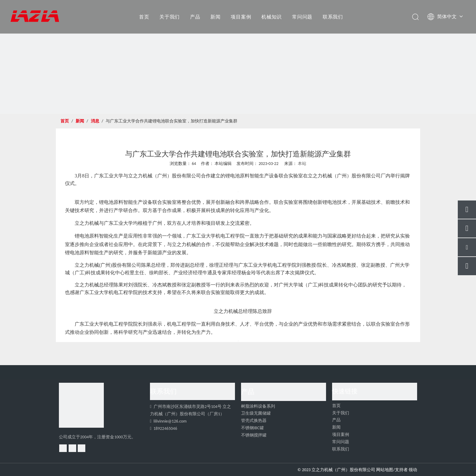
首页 (144, 17)
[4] (81, 405)
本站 (302, 164)
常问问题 (302, 17)
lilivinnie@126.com (170, 421)
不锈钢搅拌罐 (254, 435)
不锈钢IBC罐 (252, 428)
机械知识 (272, 17)
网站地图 (385, 470)
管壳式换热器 (254, 421)
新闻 (216, 17)
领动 (413, 470)
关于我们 (170, 17)
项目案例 (241, 17)
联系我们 (333, 17)
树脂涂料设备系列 (258, 406)
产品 (195, 17)
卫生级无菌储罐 (256, 413)
